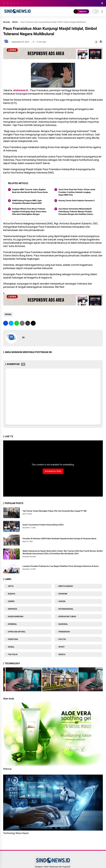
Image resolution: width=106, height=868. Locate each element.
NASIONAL (63, 624)
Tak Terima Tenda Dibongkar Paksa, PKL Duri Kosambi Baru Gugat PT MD (55, 511)
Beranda (6, 22)
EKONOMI (63, 594)
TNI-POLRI (12, 654)
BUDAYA (11, 594)
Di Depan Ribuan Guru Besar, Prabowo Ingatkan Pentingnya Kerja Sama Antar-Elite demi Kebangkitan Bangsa (30, 211)
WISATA (62, 654)
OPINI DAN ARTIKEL (17, 632)
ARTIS (10, 586)
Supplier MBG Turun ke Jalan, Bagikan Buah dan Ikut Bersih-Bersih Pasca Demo (30, 191)
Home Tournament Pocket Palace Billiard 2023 (43, 525)
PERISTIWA (13, 639)
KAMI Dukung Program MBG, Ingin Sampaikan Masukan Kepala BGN (27, 202)
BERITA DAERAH (65, 586)
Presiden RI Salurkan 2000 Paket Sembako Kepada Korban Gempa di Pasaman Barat (59, 539)
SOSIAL (15, 22)
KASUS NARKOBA (15, 616)
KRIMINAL (12, 624)
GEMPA (11, 601)
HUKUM (62, 601)
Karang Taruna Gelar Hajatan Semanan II (77, 200)
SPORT (61, 647)
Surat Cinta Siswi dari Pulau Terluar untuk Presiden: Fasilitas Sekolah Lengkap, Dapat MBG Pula (77, 192)
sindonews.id (20, 90)
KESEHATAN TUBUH (67, 616)
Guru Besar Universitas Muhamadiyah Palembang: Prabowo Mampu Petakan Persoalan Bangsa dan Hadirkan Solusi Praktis (76, 212)
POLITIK (62, 639)
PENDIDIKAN (64, 632)
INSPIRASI (12, 609)
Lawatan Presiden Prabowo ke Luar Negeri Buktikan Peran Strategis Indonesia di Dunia (61, 566)
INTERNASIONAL (66, 609)
